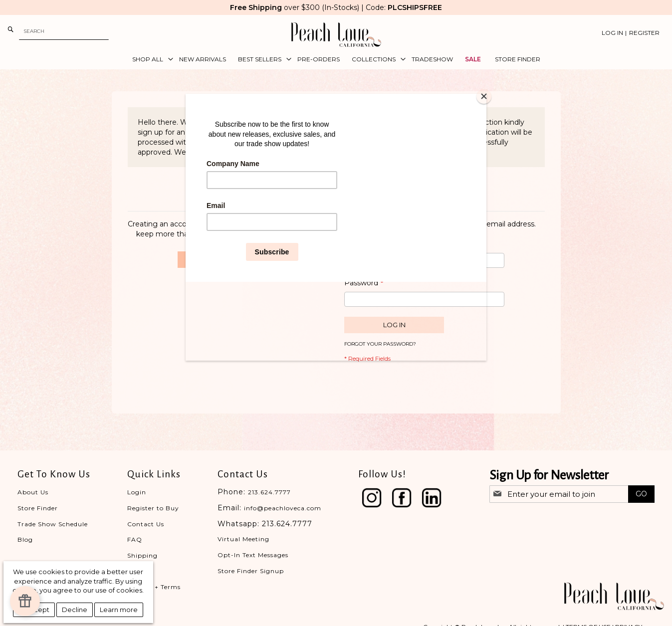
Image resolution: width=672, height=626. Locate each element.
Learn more (119, 610)
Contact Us (146, 524)
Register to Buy (153, 508)
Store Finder (38, 508)
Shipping (142, 555)
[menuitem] (150, 59)
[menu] (336, 59)
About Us (33, 492)
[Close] (484, 96)
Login (137, 492)
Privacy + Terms (154, 587)
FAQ (135, 539)
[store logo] (336, 35)
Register (644, 33)
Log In (612, 33)
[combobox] (64, 31)
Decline (75, 610)
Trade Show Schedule (53, 524)
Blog (25, 539)
